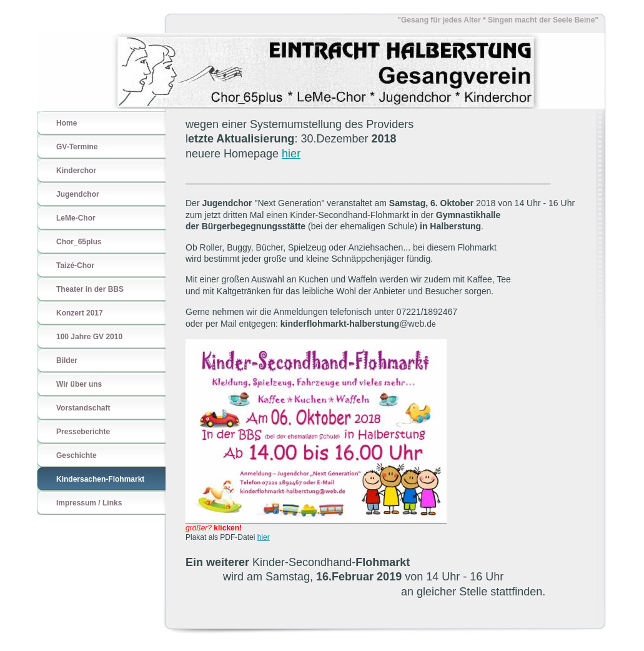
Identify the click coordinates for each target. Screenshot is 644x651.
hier (291, 154)
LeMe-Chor (76, 218)
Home (67, 123)
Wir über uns (79, 384)
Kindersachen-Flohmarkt (100, 479)
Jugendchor (78, 194)
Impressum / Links (89, 503)
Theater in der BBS (90, 289)
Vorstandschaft (83, 408)
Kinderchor (76, 171)
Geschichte (77, 455)
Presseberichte (83, 432)
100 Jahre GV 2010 (89, 337)
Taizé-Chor (75, 266)
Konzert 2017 (80, 313)
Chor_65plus (79, 242)
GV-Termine (77, 147)
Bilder (67, 360)
